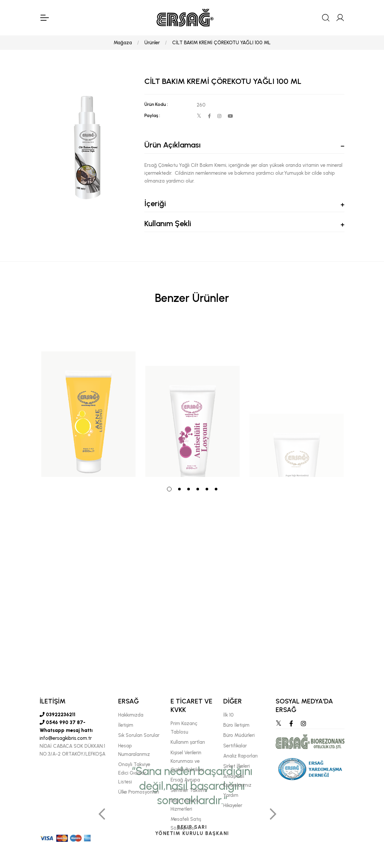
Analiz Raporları (240, 756)
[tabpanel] (88, 399)
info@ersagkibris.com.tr (66, 738)
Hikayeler (233, 805)
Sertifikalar (235, 746)
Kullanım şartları (188, 742)
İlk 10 (229, 715)
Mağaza (123, 43)
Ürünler (152, 43)
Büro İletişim (236, 725)
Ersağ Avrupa (185, 780)
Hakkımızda (131, 715)
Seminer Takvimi (189, 790)
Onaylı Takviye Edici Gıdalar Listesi (134, 773)
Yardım (231, 795)
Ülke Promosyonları (139, 792)
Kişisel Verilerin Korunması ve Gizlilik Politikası (187, 761)
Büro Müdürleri (239, 735)
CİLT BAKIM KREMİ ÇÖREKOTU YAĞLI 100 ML (221, 43)
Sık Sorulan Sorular (139, 735)
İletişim (126, 725)
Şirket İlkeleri (237, 766)
